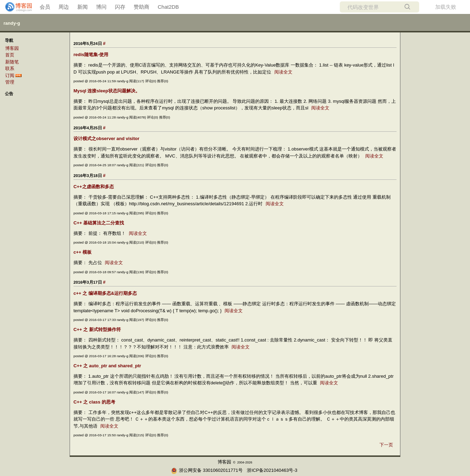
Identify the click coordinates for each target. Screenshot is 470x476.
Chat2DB (168, 7)
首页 (10, 55)
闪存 (120, 7)
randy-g (12, 23)
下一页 (386, 445)
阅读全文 (283, 72)
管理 (10, 82)
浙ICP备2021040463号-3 (272, 470)
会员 (45, 7)
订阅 (10, 75)
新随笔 (12, 62)
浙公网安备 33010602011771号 (207, 470)
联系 (10, 68)
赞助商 (142, 7)
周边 (64, 7)
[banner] (16, 7)
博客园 (12, 48)
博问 (101, 7)
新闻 (83, 7)
